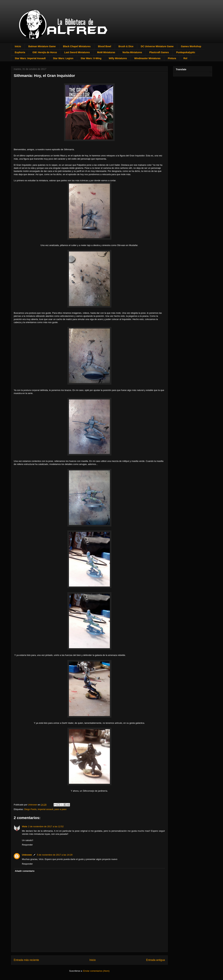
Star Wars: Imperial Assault (30, 58)
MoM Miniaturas (106, 52)
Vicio (25, 826)
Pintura (172, 58)
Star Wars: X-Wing (91, 58)
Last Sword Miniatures (77, 52)
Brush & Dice (126, 46)
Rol (185, 58)
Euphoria (20, 52)
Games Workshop (191, 46)
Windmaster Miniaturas (147, 58)
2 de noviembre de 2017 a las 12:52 (46, 826)
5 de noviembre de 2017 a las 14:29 (55, 855)
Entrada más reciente (26, 960)
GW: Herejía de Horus (45, 52)
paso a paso (60, 809)
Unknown (27, 855)
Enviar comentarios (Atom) (96, 971)
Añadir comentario (25, 871)
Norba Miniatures (132, 52)
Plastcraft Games (159, 52)
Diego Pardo (30, 809)
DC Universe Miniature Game (157, 46)
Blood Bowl (105, 46)
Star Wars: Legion (63, 58)
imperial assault (45, 809)
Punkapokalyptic (186, 52)
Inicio (18, 46)
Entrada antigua (155, 960)
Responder (27, 845)
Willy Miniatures (118, 58)
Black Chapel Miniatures (77, 46)
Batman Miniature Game (42, 46)
